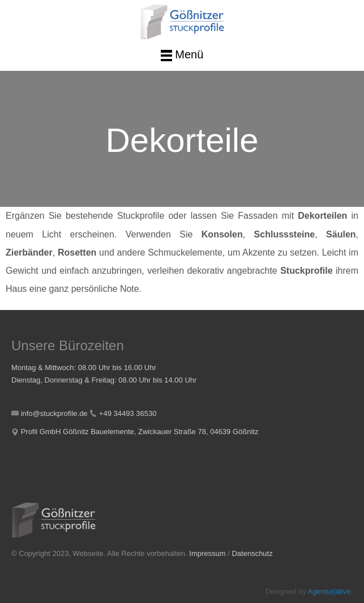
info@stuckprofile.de (54, 413)
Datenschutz (252, 553)
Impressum (207, 553)
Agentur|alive (329, 591)
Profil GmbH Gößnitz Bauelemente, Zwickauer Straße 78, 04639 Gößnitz (140, 432)
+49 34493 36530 (128, 413)
